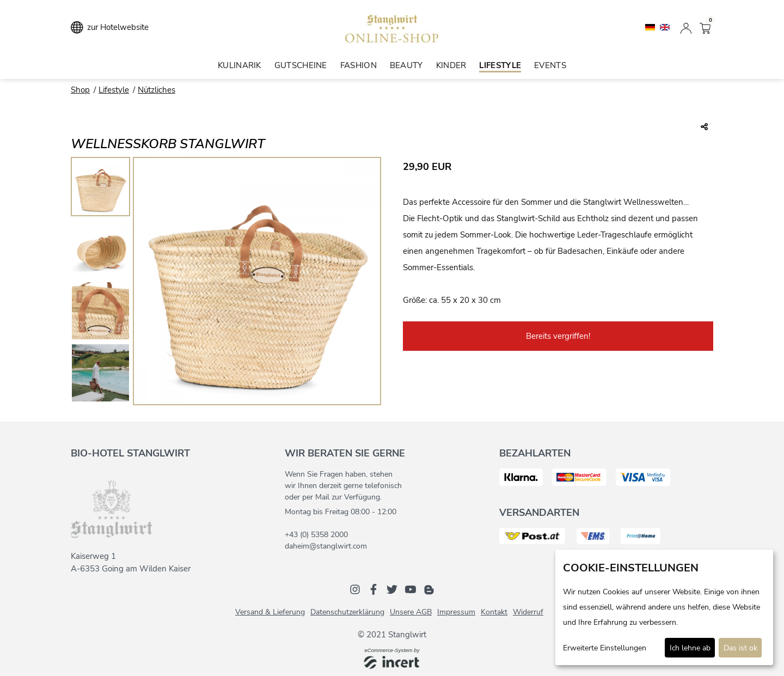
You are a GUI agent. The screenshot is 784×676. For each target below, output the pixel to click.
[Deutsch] (651, 27)
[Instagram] (355, 589)
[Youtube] (411, 589)
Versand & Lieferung (270, 612)
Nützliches (157, 90)
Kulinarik (240, 65)
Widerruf (528, 612)
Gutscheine (301, 65)
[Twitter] (392, 589)
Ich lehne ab (690, 648)
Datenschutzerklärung (347, 612)
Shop (80, 90)
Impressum (456, 612)
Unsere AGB (411, 612)
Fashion (359, 65)
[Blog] (429, 589)
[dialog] (664, 607)
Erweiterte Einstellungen (605, 648)
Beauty (406, 65)
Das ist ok (740, 648)
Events (550, 65)
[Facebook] (373, 589)
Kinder (451, 65)
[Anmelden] (686, 27)
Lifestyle (500, 65)
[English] (665, 27)
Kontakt (494, 612)
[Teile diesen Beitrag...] (704, 127)
